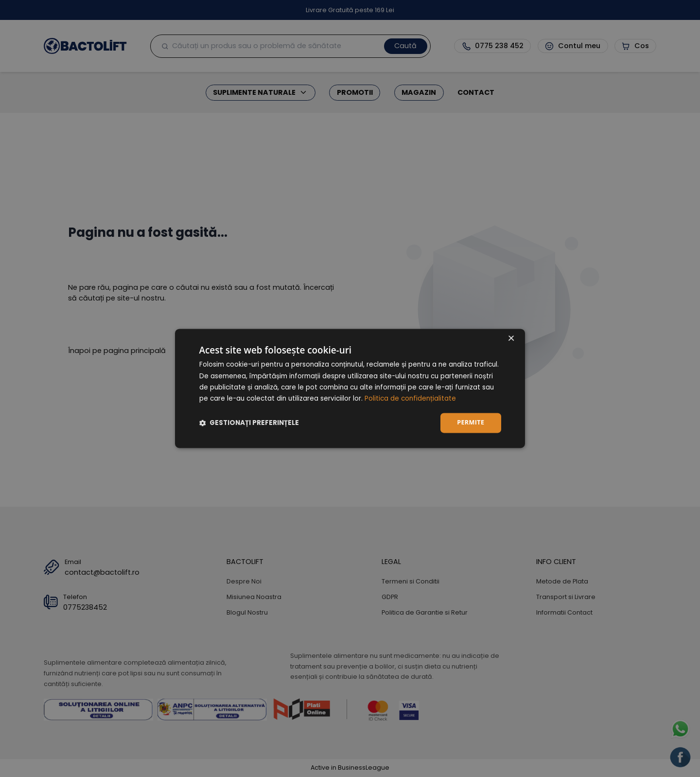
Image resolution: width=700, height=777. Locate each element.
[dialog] (350, 388)
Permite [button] (471, 423)
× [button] (511, 339)
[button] (249, 423)
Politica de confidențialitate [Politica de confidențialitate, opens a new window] (410, 399)
